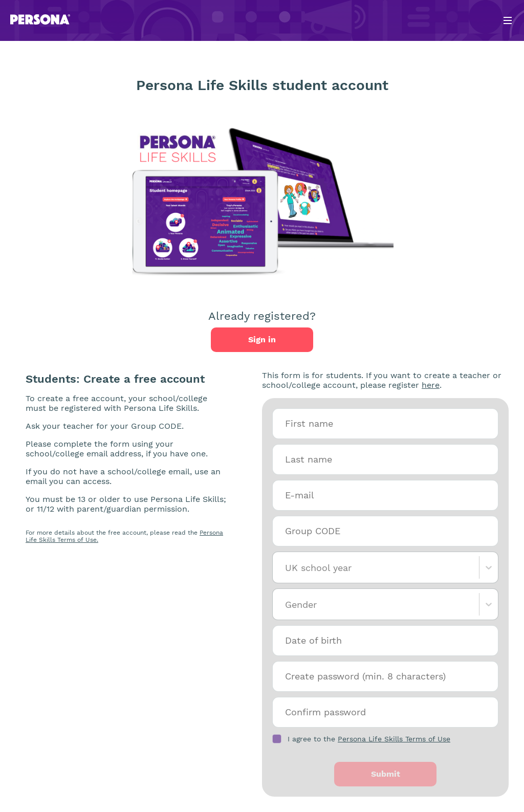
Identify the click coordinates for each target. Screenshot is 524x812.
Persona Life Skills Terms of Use (394, 739)
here (431, 385)
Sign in (262, 339)
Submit (386, 774)
